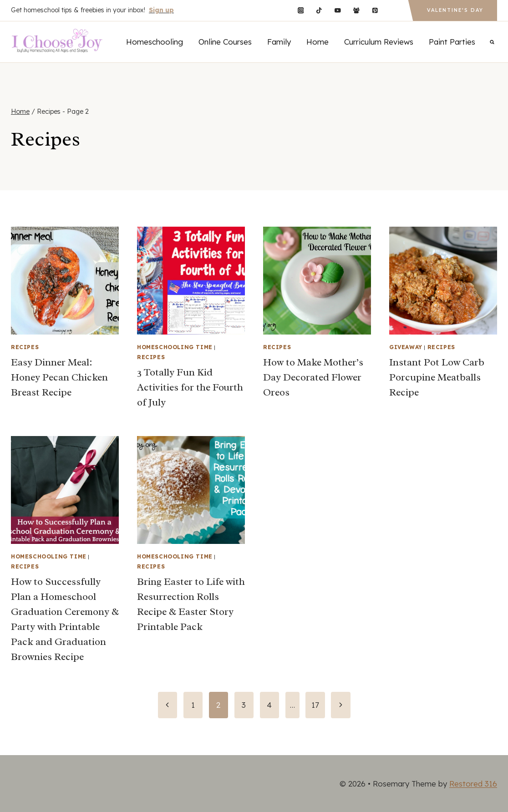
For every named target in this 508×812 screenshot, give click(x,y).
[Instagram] (301, 10)
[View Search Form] (492, 42)
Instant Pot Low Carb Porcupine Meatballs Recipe (437, 377)
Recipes (25, 347)
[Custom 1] (394, 10)
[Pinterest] (375, 10)
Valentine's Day (455, 10)
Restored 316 (473, 784)
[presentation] (65, 281)
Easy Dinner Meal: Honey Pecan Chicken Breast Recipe (59, 377)
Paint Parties (452, 42)
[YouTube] (338, 10)
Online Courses (225, 42)
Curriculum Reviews (379, 42)
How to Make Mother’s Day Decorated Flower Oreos (313, 377)
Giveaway (406, 347)
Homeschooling (155, 42)
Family (279, 42)
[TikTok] (319, 10)
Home (317, 42)
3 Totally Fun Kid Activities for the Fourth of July (190, 387)
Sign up (161, 10)
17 (315, 705)
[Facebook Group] (356, 10)
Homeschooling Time (175, 347)
